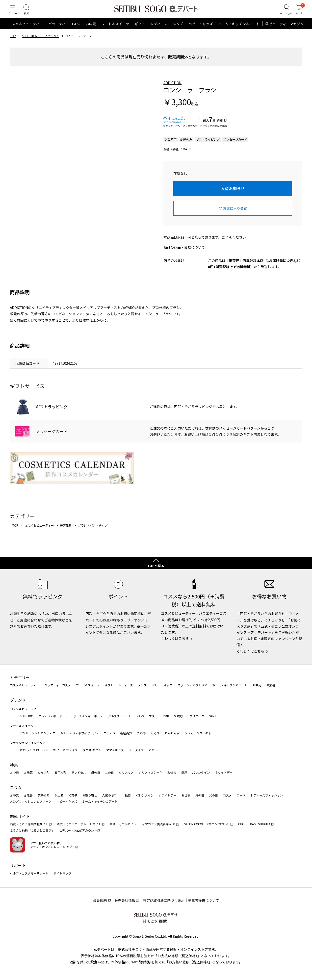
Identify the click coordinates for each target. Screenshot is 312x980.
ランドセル (79, 772)
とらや (155, 733)
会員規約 (100, 900)
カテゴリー (20, 677)
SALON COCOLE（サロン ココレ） (207, 824)
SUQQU (179, 716)
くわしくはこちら (175, 638)
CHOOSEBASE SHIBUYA (254, 824)
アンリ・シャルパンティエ (38, 733)
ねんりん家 (172, 733)
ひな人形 (44, 772)
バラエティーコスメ (58, 685)
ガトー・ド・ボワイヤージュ (79, 733)
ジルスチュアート (120, 716)
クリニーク (197, 716)
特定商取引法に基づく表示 (164, 900)
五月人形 (60, 772)
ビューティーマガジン (286, 31)
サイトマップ (62, 873)
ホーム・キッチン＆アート (239, 31)
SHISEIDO (26, 716)
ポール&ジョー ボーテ (88, 716)
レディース (159, 31)
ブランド (18, 700)
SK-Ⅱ (213, 716)
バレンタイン (201, 772)
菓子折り (44, 795)
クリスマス (126, 772)
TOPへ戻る (156, 566)
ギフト (140, 31)
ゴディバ (109, 733)
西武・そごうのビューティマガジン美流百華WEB (143, 824)
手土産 (59, 795)
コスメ (227, 795)
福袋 (184, 772)
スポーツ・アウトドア (192, 685)
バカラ (153, 750)
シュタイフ (136, 750)
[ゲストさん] (283, 13)
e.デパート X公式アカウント (78, 830)
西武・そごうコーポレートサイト (79, 824)
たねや (141, 733)
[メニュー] (14, 13)
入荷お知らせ (233, 195)
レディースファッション (267, 795)
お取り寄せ (90, 795)
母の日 (96, 772)
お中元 (91, 31)
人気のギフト (111, 795)
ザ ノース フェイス (65, 750)
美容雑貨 (66, 532)
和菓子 (73, 795)
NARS (140, 716)
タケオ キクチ (92, 750)
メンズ (178, 31)
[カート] (298, 13)
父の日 (109, 772)
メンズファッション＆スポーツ (31, 801)
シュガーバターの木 (198, 733)
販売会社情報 (125, 900)
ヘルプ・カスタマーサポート (29, 873)
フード (241, 795)
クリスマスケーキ (151, 772)
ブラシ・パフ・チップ (93, 532)
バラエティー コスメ (64, 31)
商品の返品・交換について (184, 254)
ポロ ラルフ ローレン (34, 750)
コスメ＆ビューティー (26, 31)
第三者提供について (204, 900)
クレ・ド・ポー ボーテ (53, 716)
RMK (166, 716)
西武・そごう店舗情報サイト (29, 824)
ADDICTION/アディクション (40, 43)
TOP (13, 43)
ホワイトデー (224, 772)
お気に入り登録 (235, 215)
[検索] (30, 13)
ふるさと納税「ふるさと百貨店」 (32, 830)
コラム (16, 787)
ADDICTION (173, 90)
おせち (172, 772)
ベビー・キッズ (201, 31)
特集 (14, 765)
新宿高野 (126, 733)
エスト (153, 716)
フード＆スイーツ (115, 31)
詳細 (220, 127)
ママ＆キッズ (115, 750)
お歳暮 (271, 685)
